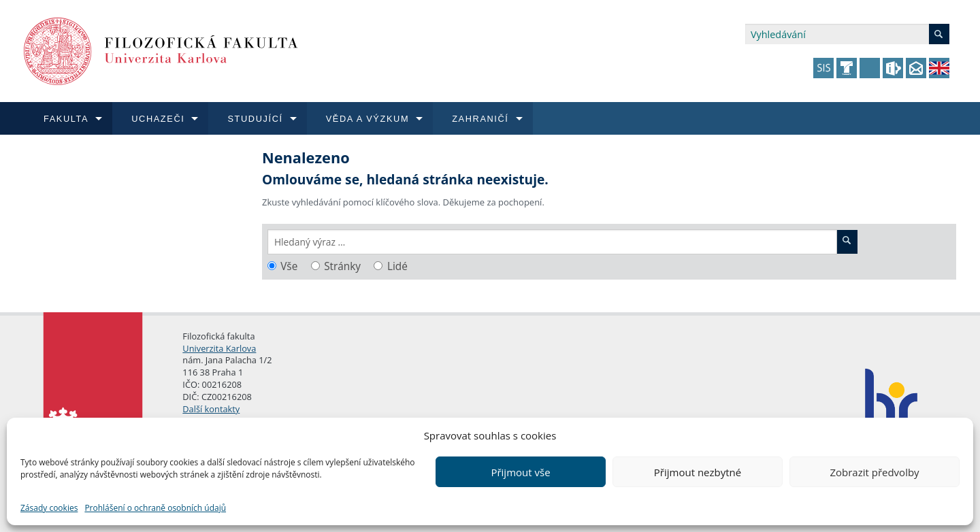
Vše (289, 266)
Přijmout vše (520, 472)
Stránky (342, 266)
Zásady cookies (49, 508)
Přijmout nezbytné (698, 472)
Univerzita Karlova (219, 348)
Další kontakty (211, 409)
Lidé (397, 266)
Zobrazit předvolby (874, 472)
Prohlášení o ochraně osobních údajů (155, 508)
